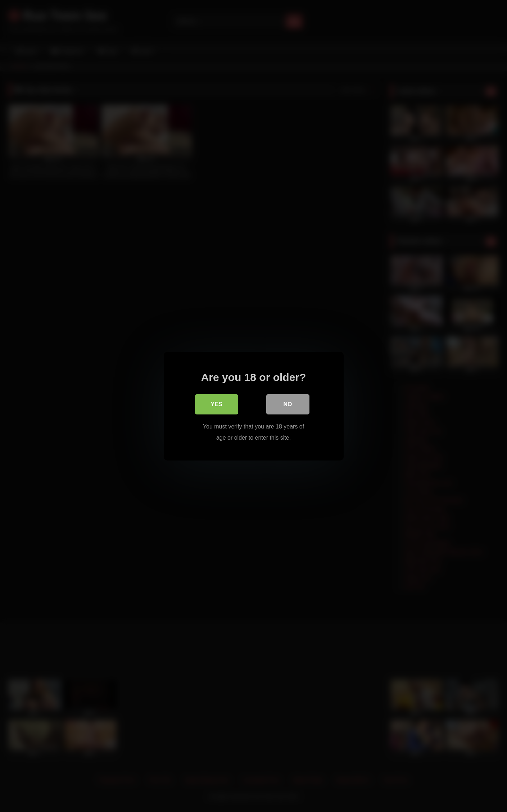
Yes (216, 404)
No (288, 404)
